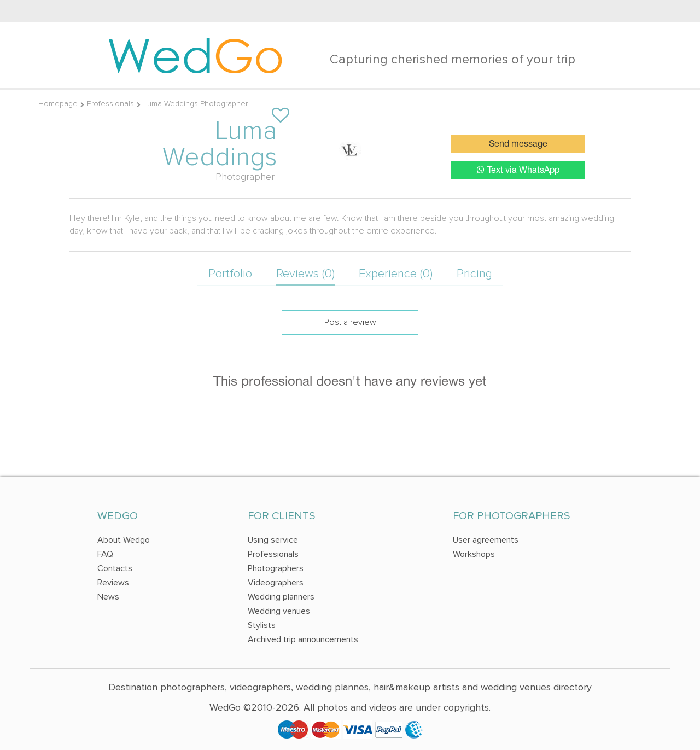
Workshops (474, 554)
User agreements (486, 540)
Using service (273, 540)
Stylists (262, 625)
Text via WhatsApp (518, 170)
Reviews (113, 583)
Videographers (276, 583)
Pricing (474, 274)
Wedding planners (281, 597)
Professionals (110, 104)
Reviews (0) (305, 274)
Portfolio (230, 274)
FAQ (105, 554)
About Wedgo (124, 540)
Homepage (58, 104)
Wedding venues (279, 611)
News (108, 597)
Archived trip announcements (303, 639)
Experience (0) (396, 274)
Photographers (276, 568)
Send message (518, 144)
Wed (196, 55)
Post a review (350, 322)
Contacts (115, 568)
